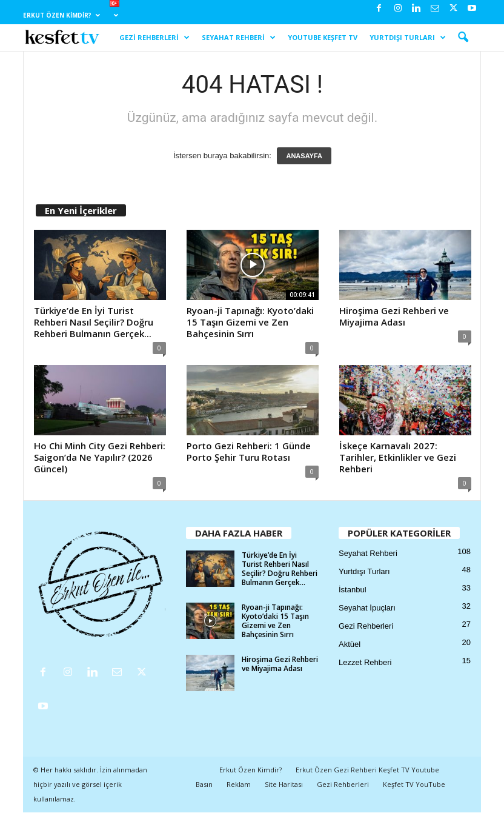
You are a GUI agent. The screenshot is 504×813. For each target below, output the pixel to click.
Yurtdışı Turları (408, 38)
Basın (204, 784)
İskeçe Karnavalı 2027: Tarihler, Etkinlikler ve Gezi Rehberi (398, 457)
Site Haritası (284, 784)
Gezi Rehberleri (154, 38)
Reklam (239, 784)
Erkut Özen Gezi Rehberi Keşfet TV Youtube (367, 770)
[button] (463, 38)
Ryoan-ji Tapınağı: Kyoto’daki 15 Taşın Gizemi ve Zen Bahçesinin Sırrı (250, 322)
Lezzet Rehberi (365, 662)
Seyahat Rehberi (239, 38)
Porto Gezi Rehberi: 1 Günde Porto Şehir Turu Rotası (249, 451)
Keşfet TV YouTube (414, 784)
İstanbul (353, 590)
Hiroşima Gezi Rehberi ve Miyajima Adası (394, 316)
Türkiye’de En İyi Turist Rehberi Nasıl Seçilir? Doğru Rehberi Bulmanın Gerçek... (94, 322)
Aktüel (350, 644)
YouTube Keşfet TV (323, 37)
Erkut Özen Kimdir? (61, 15)
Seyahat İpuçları (367, 608)
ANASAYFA (304, 156)
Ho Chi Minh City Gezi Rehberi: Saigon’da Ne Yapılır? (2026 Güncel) (100, 457)
